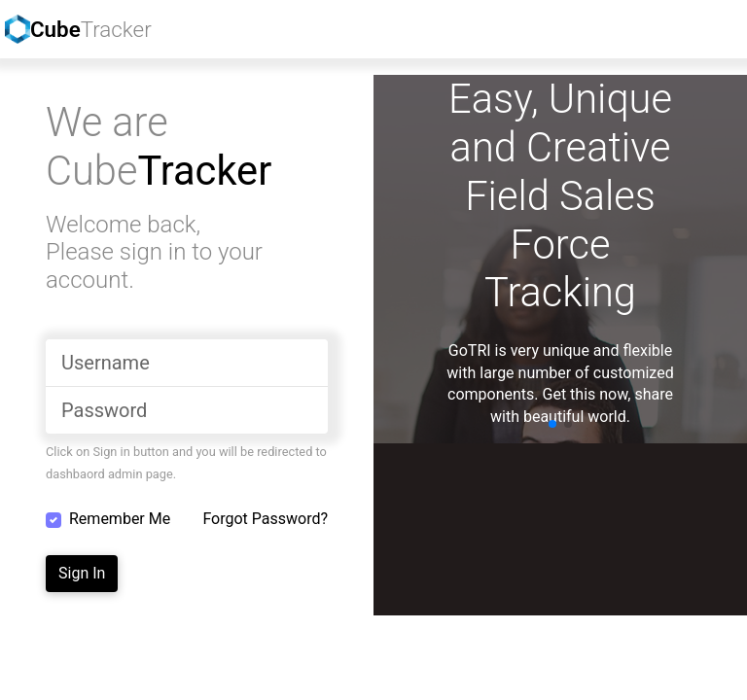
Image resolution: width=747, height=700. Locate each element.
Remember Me (120, 519)
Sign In (82, 573)
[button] (552, 424)
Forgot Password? (265, 519)
